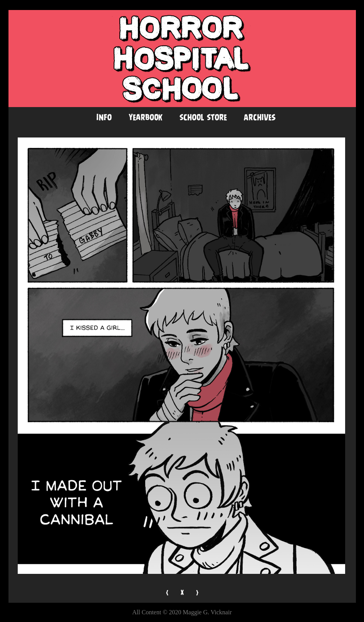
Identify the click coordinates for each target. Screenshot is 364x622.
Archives (260, 117)
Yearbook (146, 117)
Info (104, 117)
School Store (203, 117)
